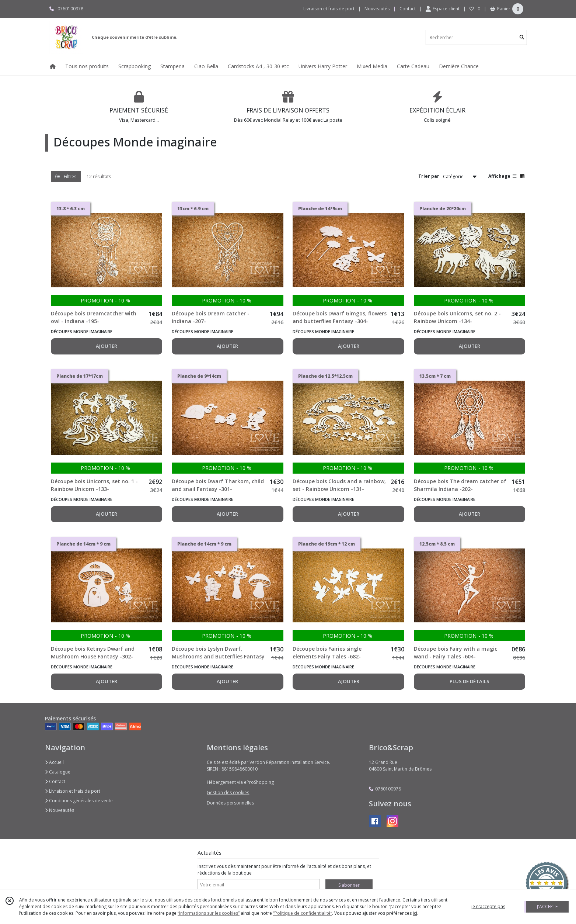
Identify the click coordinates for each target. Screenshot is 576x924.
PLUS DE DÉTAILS (469, 681)
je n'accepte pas (488, 906)
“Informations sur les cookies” (209, 913)
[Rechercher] (522, 37)
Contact (408, 9)
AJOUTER (107, 346)
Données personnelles (230, 803)
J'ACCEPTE (547, 906)
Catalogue (58, 772)
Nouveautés (60, 810)
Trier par (429, 176)
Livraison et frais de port (73, 791)
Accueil (54, 762)
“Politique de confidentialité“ (303, 913)
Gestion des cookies (228, 793)
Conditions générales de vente (79, 801)
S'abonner (349, 885)
